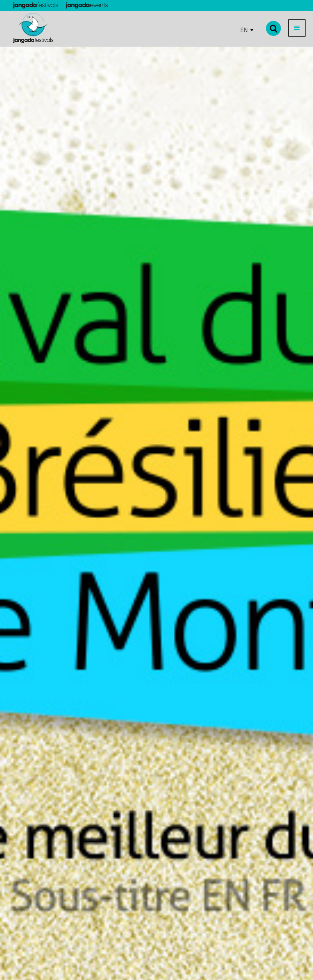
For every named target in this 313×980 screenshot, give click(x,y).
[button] (297, 28)
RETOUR (21, 55)
